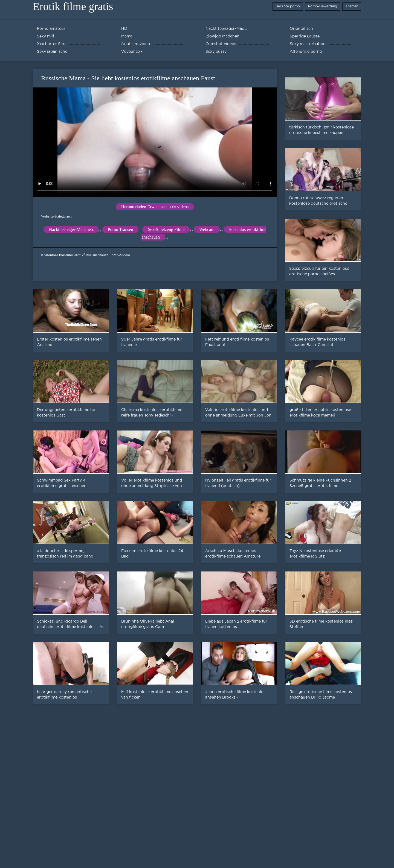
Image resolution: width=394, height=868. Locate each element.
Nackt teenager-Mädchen (71, 229)
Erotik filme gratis (73, 6)
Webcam (207, 229)
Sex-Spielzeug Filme (166, 229)
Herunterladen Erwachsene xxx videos (155, 207)
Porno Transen (121, 229)
